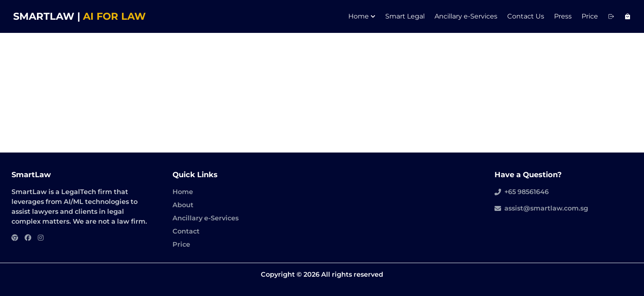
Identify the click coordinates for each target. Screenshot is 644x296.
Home (362, 16)
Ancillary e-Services (466, 16)
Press (563, 16)
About (183, 205)
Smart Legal (405, 16)
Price (590, 16)
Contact (186, 231)
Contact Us (526, 16)
